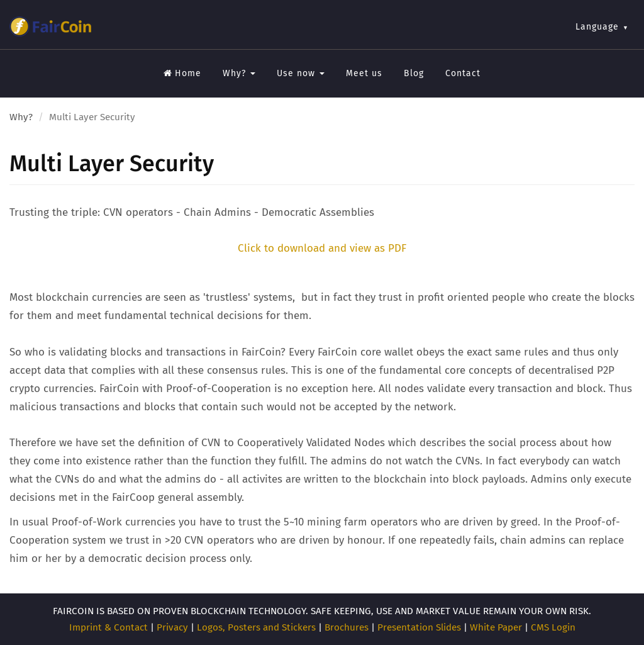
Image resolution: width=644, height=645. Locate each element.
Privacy (172, 627)
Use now (301, 73)
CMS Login (553, 627)
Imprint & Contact (108, 627)
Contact (463, 73)
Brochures (347, 627)
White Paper (496, 627)
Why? (239, 73)
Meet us (364, 73)
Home (182, 73)
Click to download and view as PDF (322, 248)
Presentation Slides (419, 627)
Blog (414, 73)
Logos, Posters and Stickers (256, 627)
